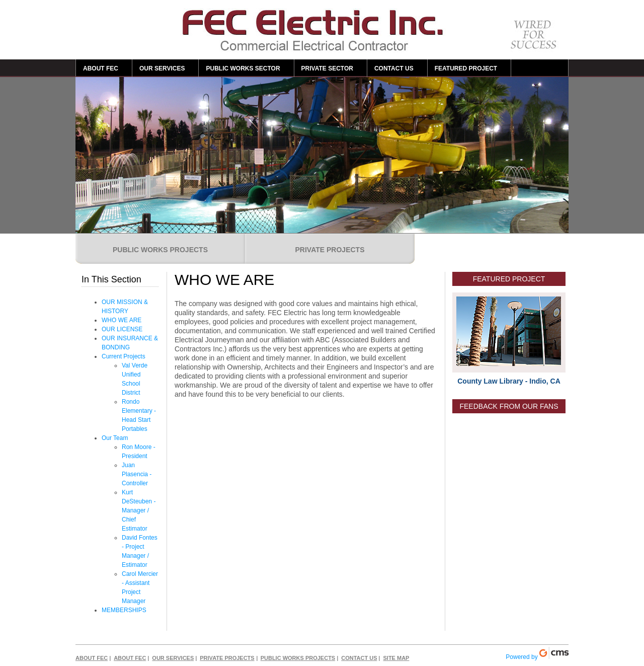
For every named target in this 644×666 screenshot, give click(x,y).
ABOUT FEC (101, 68)
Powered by (537, 654)
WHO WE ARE (122, 320)
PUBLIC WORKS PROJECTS (160, 250)
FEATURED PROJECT (466, 68)
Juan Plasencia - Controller (137, 474)
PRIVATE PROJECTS (330, 250)
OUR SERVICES (162, 68)
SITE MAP (396, 658)
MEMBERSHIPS (124, 610)
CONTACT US (394, 68)
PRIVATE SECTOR (327, 68)
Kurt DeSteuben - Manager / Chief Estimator (139, 510)
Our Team (115, 438)
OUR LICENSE (122, 329)
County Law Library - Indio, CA (509, 381)
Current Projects (124, 356)
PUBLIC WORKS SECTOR (243, 68)
